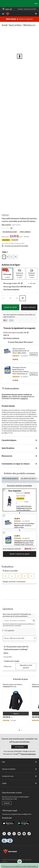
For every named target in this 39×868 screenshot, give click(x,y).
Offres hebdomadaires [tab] (10, 478)
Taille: (4, 252)
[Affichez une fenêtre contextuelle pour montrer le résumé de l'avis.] (27, 356)
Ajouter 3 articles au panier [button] (19, 554)
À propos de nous (20, 776)
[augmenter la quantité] (4, 298)
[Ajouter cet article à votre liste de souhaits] (23, 298)
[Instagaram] (14, 834)
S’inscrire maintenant (28, 754)
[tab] (7, 274)
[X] (9, 834)
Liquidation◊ (6, 240)
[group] (26, 499)
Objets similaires (25, 232)
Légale (20, 783)
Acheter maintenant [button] (29, 307)
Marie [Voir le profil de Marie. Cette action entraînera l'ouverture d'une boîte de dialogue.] (6, 653)
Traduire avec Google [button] (11, 661)
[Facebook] (4, 834)
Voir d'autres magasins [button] (11, 289)
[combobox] (21, 638)
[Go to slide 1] (20, 56)
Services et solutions (20, 769)
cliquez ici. (24, 398)
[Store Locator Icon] (3, 9)
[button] (21, 283)
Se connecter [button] (19, 747)
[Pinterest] (24, 834)
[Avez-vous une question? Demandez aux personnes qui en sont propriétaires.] (19, 621)
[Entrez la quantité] (10, 298)
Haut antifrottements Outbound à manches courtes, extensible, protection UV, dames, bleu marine (19, 222)
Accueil (4, 25)
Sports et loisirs (15, 25)
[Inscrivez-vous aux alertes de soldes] (15, 246)
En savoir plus (7, 818)
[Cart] (36, 14)
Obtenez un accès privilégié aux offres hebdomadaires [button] (20, 866)
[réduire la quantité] (17, 298)
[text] (26, 501)
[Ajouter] (34, 354)
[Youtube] (19, 834)
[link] (8, 228)
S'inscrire (7, 803)
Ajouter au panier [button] (11, 307)
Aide (20, 762)
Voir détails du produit (10, 232)
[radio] (4, 257)
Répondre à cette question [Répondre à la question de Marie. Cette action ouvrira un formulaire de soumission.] (26, 666)
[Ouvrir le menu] (3, 14)
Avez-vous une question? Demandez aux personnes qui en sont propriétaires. (17, 615)
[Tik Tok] (29, 834)
